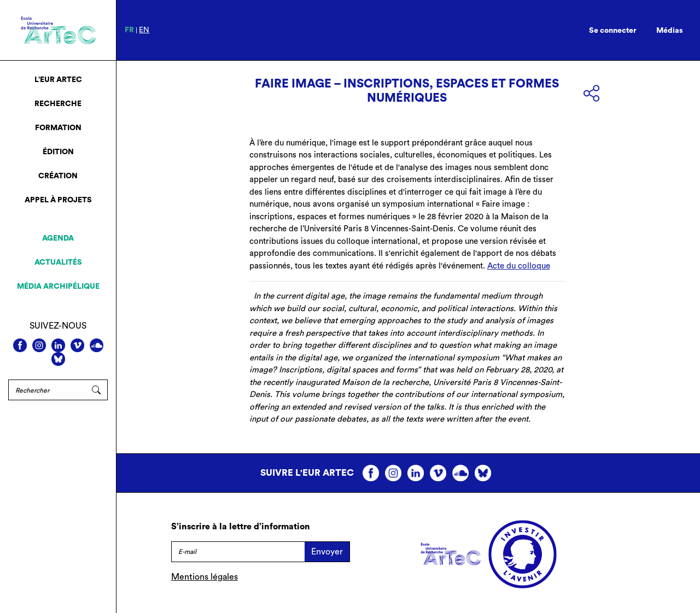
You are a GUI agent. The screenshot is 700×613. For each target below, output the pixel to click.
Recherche (58, 104)
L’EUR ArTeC (58, 80)
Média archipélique (58, 287)
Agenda (58, 238)
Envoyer (327, 552)
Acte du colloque (519, 266)
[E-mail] (238, 552)
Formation (58, 128)
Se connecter (613, 31)
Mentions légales (205, 577)
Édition (58, 152)
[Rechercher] (47, 390)
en (144, 30)
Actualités (58, 262)
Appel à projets (58, 200)
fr (129, 30)
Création (58, 176)
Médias (670, 31)
